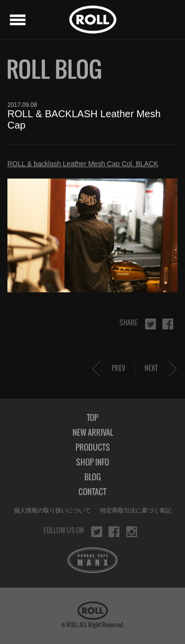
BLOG (92, 477)
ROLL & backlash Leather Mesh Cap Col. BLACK (83, 164)
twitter (150, 324)
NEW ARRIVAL (93, 432)
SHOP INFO (92, 462)
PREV (118, 368)
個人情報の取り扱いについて (52, 510)
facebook (168, 324)
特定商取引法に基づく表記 (136, 510)
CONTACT (92, 492)
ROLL (93, 20)
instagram (132, 532)
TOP (92, 417)
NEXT (151, 368)
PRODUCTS (93, 447)
